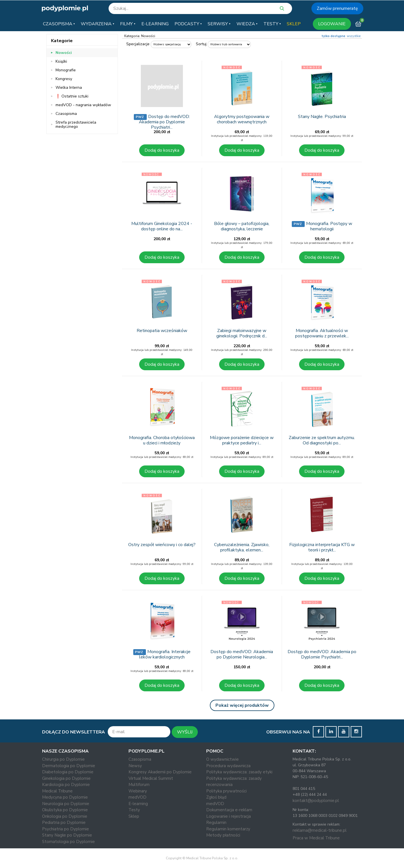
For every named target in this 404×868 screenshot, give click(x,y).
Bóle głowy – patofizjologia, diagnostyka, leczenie (242, 226)
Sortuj (201, 44)
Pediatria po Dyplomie (64, 822)
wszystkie (354, 36)
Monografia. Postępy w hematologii (329, 226)
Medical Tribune (57, 791)
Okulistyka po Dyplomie (65, 810)
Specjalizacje (138, 44)
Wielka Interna (69, 88)
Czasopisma (66, 114)
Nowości (64, 53)
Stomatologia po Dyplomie (68, 842)
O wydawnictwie (222, 759)
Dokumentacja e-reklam (229, 810)
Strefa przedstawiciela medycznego (76, 124)
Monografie (66, 70)
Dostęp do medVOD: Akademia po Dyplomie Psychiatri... (164, 122)
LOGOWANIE (332, 24)
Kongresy (64, 79)
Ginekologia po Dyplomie (66, 778)
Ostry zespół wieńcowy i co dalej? (162, 545)
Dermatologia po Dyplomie (69, 766)
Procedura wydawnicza (228, 766)
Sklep (134, 816)
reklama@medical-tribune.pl (320, 830)
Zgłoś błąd (216, 797)
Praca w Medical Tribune (316, 838)
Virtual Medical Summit (151, 778)
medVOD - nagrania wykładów (83, 105)
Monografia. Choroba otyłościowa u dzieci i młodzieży (162, 440)
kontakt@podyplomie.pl (316, 801)
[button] (59, 24)
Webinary (138, 791)
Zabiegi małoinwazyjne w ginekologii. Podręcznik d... (242, 333)
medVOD (137, 797)
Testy (134, 810)
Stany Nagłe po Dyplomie (67, 835)
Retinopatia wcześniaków (162, 331)
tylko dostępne (333, 36)
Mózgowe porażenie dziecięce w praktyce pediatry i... (242, 440)
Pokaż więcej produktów (242, 705)
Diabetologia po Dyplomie (68, 772)
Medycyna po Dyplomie (65, 797)
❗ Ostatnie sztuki (72, 96)
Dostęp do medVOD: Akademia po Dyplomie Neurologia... (242, 654)
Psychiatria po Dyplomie (66, 829)
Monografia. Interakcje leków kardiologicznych (165, 654)
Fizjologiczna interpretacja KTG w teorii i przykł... (322, 547)
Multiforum (139, 785)
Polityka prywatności (226, 791)
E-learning (138, 804)
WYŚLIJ (185, 732)
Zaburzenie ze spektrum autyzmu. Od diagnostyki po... (322, 440)
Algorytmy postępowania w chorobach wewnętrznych (242, 119)
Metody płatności (223, 835)
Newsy (135, 766)
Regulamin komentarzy (228, 829)
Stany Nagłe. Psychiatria (322, 117)
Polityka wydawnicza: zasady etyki (239, 772)
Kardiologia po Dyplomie (66, 785)
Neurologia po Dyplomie (66, 804)
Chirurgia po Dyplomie (63, 759)
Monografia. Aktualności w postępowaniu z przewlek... (322, 333)
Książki (61, 61)
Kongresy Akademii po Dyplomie (160, 772)
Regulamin (216, 822)
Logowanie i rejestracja (229, 816)
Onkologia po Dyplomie (65, 816)
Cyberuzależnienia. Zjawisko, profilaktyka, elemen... (242, 547)
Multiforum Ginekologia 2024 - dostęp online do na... (162, 226)
